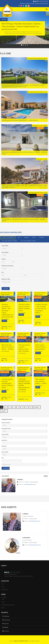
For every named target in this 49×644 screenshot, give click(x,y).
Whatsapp (26, 6)
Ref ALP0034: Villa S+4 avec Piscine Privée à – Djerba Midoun (20, 120)
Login (3, 587)
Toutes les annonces (8, 237)
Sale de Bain (5, 452)
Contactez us (5, 589)
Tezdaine (4, 321)
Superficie (4, 440)
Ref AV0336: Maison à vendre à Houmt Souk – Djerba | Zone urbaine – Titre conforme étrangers (24, 187)
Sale (3, 599)
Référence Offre (6, 279)
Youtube (6, 631)
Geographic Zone (6, 428)
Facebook (6, 616)
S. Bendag (25, 514)
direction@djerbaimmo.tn (34, 545)
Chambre (4, 446)
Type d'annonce (6, 423)
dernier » (4, 411)
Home (3, 584)
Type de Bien (5, 252)
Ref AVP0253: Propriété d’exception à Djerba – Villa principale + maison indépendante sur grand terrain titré (22, 26)
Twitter (6, 624)
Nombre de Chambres (8, 266)
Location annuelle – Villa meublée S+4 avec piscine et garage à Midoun (41, 309)
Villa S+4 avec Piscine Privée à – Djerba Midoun (41, 347)
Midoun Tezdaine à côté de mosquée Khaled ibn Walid (35, 4)
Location (42, 237)
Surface (4, 259)
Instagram (7, 620)
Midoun (38, 317)
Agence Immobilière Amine (21, 641)
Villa (19, 237)
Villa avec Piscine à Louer (28, 241)
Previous (45, 476)
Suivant (47, 476)
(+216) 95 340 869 (44, 1)
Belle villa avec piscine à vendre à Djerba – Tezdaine (8, 347)
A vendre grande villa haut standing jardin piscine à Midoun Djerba (7, 383)
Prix (3, 272)
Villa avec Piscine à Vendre (9, 241)
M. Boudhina (26, 538)
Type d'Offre (5, 246)
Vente (34, 237)
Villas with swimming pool (8, 605)
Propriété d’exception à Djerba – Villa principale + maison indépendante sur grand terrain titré (7, 311)
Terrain (26, 237)
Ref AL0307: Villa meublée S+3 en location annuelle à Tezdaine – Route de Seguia (24, 153)
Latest (3, 608)
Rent (3, 602)
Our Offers (4, 597)
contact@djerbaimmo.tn (30, 484)
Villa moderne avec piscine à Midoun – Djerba (41, 381)
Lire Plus (4, 19)
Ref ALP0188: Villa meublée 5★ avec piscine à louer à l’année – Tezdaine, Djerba (24, 220)
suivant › (37, 407)
